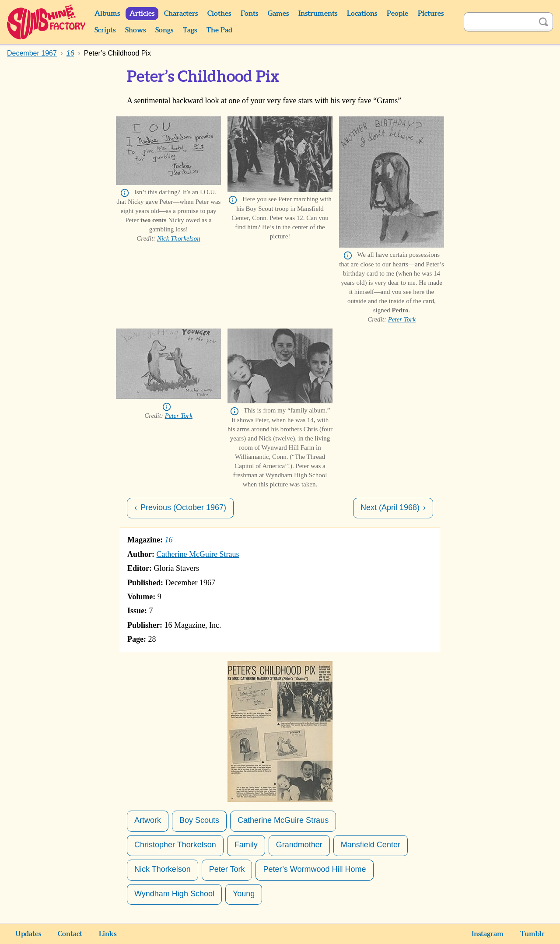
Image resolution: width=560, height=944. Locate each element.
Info (125, 193)
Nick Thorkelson (179, 238)
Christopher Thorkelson (175, 845)
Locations (362, 14)
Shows (135, 30)
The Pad (219, 30)
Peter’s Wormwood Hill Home (314, 869)
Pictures (431, 14)
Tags (190, 30)
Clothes (219, 14)
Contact (70, 934)
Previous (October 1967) (183, 507)
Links (108, 934)
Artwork (148, 820)
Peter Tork (402, 319)
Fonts (249, 14)
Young (244, 894)
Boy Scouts (199, 820)
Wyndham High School (174, 894)
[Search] (499, 22)
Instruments (318, 14)
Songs (164, 30)
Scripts (105, 30)
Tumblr (532, 934)
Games (278, 14)
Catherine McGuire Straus (198, 554)
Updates (28, 934)
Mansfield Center (371, 845)
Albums (107, 14)
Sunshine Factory (47, 22)
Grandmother (299, 845)
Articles (142, 14)
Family (246, 845)
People (397, 14)
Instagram (488, 934)
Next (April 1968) (390, 507)
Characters (181, 14)
